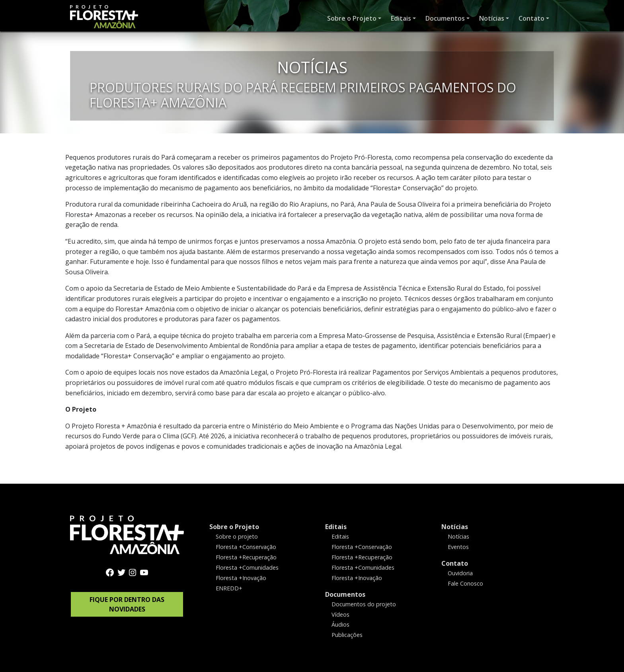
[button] (354, 19)
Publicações (347, 635)
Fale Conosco (465, 583)
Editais (336, 527)
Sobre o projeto (237, 536)
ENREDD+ (229, 588)
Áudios (340, 624)
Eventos (458, 547)
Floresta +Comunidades (247, 567)
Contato (455, 563)
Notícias (455, 527)
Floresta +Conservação (246, 547)
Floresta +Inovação (241, 577)
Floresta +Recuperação (246, 557)
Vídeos (340, 614)
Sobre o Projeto (234, 527)
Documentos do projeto (364, 604)
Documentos (345, 594)
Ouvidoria (460, 573)
